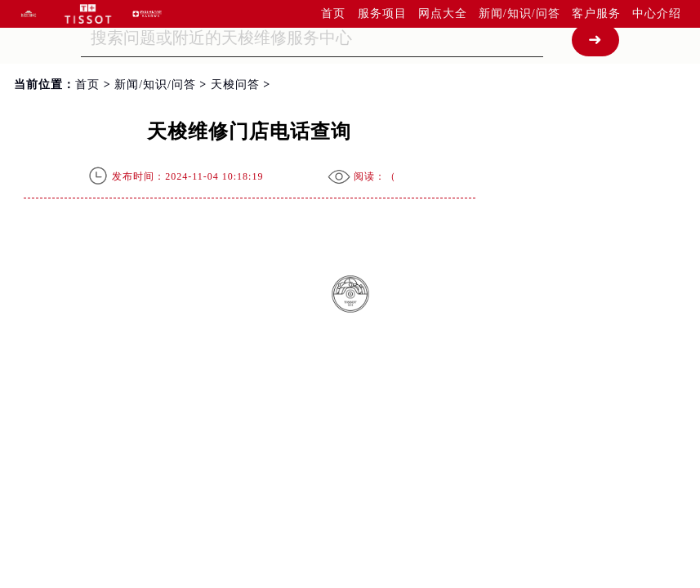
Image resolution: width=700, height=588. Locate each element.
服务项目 (382, 13)
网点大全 (443, 13)
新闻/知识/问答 (519, 13)
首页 (333, 13)
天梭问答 (235, 85)
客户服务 (596, 13)
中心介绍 (657, 13)
